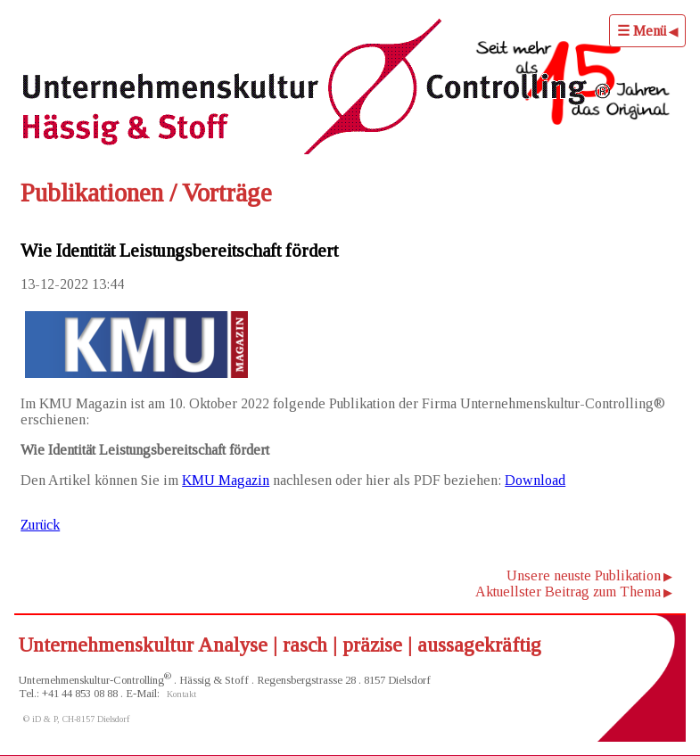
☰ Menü (642, 31)
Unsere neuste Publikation (584, 575)
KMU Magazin (226, 480)
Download (535, 480)
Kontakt (181, 694)
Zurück (40, 525)
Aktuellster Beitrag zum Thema (568, 592)
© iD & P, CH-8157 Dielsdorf (77, 719)
